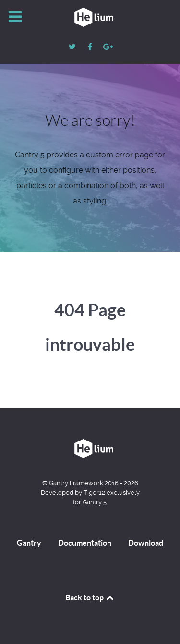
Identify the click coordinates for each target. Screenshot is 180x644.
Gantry (29, 543)
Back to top (90, 597)
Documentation (85, 543)
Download (146, 543)
